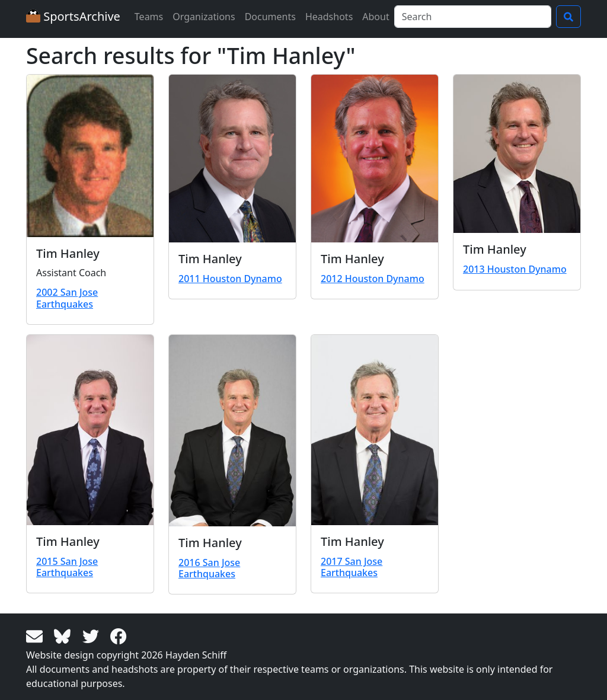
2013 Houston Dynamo (515, 269)
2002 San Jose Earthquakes (67, 298)
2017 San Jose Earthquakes (352, 567)
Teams (149, 17)
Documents (270, 17)
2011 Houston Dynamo (230, 279)
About (376, 17)
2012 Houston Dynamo (373, 279)
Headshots (329, 17)
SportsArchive (73, 16)
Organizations (204, 17)
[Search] (473, 17)
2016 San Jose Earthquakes (209, 568)
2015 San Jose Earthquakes (67, 567)
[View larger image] (90, 156)
